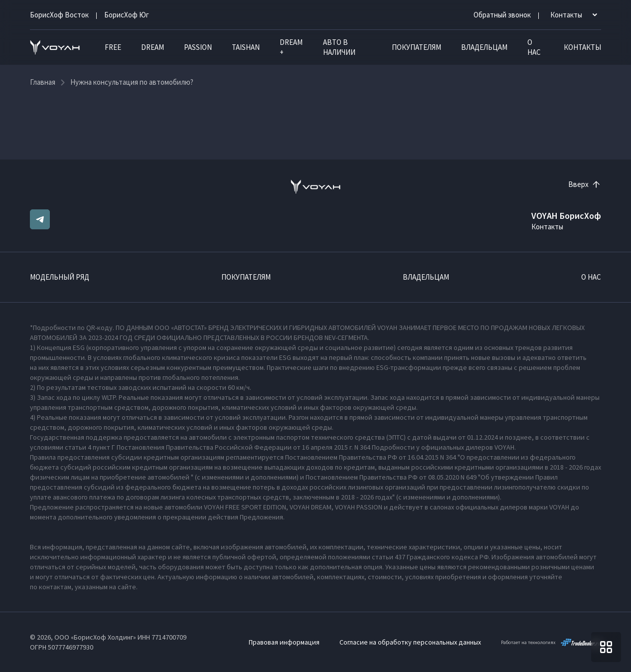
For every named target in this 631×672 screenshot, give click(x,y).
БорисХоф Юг (127, 15)
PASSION (198, 47)
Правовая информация (284, 642)
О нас (534, 47)
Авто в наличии (339, 47)
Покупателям (416, 47)
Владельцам (484, 47)
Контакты (582, 47)
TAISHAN (246, 47)
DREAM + (291, 47)
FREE (113, 47)
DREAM (153, 47)
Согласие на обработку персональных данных (410, 642)
